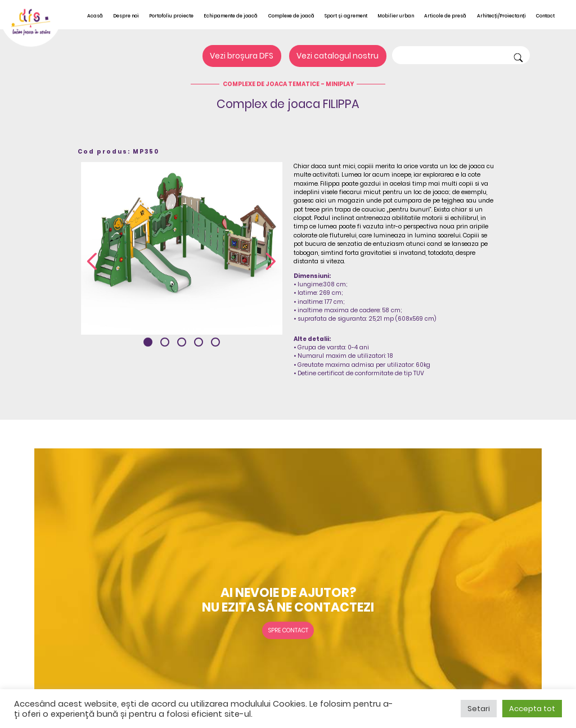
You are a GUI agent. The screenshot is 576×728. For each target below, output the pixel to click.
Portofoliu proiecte (171, 16)
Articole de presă (445, 16)
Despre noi (126, 16)
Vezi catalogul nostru (337, 56)
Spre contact (288, 630)
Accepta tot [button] (532, 709)
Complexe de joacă (291, 16)
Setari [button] (479, 709)
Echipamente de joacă (231, 16)
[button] (148, 342)
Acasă (95, 16)
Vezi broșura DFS (242, 56)
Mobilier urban (396, 16)
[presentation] (92, 262)
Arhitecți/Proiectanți (501, 16)
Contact (545, 16)
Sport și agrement (346, 16)
